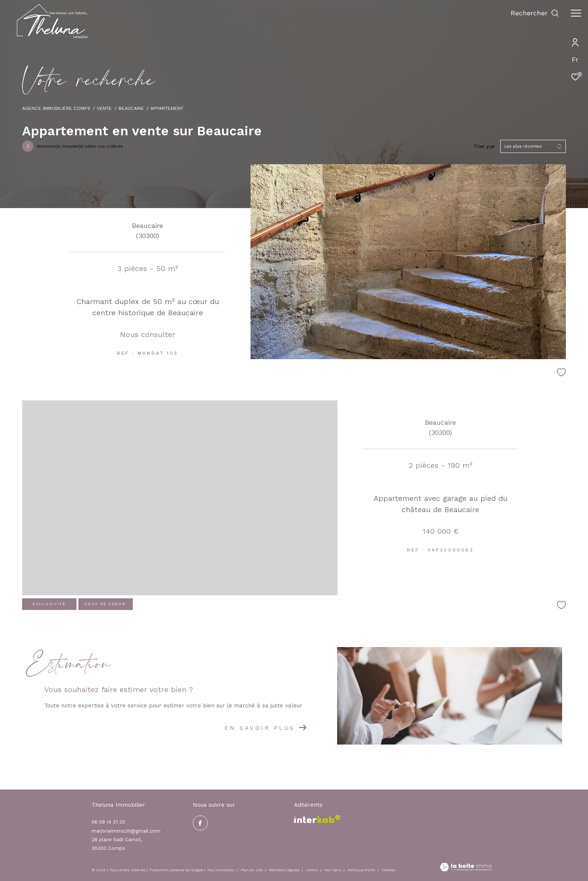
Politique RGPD (361, 870)
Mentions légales (285, 870)
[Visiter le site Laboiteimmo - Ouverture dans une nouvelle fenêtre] (466, 868)
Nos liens (333, 870)
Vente (104, 108)
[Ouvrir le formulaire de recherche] (535, 13)
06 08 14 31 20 (108, 822)
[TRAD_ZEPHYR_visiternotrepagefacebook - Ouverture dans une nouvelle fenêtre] (200, 823)
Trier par (484, 146)
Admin (313, 870)
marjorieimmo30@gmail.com (126, 831)
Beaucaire (131, 108)
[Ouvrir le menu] (576, 13)
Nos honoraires (221, 870)
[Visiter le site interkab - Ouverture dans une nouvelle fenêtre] (317, 819)
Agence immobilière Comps (56, 108)
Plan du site (252, 870)
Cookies (389, 870)
